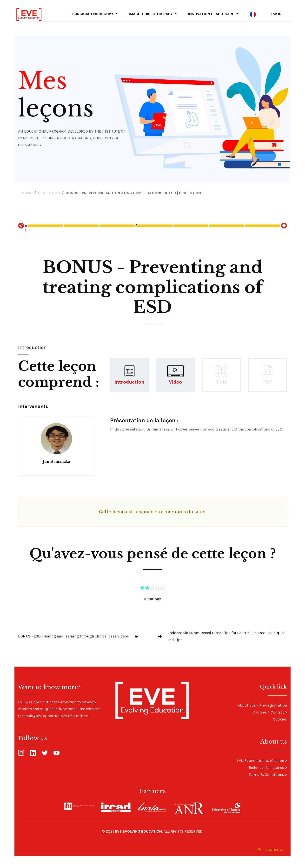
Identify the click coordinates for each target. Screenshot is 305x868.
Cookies (280, 719)
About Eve (247, 705)
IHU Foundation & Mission (261, 761)
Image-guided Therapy (151, 14)
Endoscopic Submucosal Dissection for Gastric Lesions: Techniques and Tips (226, 636)
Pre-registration (273, 705)
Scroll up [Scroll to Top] (271, 850)
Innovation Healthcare (212, 14)
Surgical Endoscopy (93, 14)
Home (27, 193)
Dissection (49, 193)
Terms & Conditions (266, 775)
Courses (260, 712)
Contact (277, 712)
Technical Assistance (266, 768)
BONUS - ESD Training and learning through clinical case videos (73, 636)
